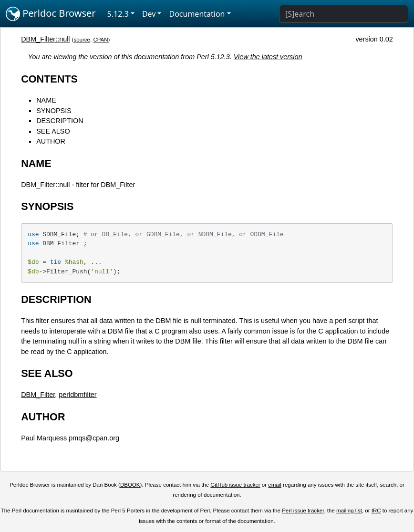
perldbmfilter (78, 395)
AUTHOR (51, 141)
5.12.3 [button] (118, 14)
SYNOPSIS (54, 111)
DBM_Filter (38, 395)
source (82, 40)
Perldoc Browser (51, 14)
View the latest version (268, 57)
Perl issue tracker (303, 511)
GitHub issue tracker (235, 485)
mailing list (349, 511)
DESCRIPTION (60, 121)
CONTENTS (49, 79)
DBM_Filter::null (45, 39)
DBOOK (130, 485)
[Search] (344, 14)
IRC (376, 511)
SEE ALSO (53, 131)
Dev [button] (149, 14)
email (275, 485)
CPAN (100, 40)
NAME (46, 100)
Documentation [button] (197, 14)
